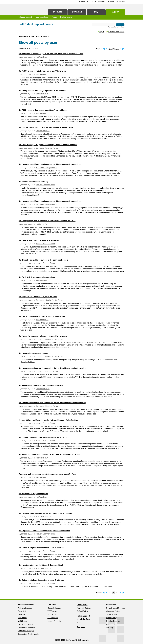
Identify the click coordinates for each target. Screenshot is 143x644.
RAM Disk (22, 611)
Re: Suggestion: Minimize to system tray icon (38, 297)
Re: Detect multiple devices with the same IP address (41, 548)
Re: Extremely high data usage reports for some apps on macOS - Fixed (49, 455)
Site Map (121, 2)
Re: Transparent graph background (33, 494)
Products (58, 12)
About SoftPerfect (113, 611)
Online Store (82, 605)
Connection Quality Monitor (29, 634)
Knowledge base (42, 17)
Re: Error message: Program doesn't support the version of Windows (48, 145)
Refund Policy (82, 611)
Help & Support (83, 616)
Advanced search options (116, 27)
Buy (96, 12)
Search (46, 36)
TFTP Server (53, 611)
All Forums (23, 36)
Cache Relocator (54, 608)
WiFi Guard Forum (43, 517)
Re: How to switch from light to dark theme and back (41, 565)
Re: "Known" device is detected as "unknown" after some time (45, 513)
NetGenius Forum (43, 224)
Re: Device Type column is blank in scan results (39, 240)
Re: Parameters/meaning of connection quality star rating (43, 336)
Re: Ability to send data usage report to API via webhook (43, 91)
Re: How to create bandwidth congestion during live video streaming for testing (52, 368)
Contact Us (101, 2)
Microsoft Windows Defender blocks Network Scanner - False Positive (48, 420)
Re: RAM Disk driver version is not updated (37, 277)
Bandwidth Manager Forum (47, 168)
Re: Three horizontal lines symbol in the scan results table (43, 260)
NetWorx (22, 614)
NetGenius (22, 618)
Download (77, 12)
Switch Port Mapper (26, 624)
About (91, 2)
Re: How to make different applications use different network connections (50, 164)
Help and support (25, 17)
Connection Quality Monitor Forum (49, 300)
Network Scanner (25, 608)
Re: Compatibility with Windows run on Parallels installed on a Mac (47, 221)
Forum (112, 2)
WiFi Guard (35, 36)
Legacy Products (54, 621)
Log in (102, 32)
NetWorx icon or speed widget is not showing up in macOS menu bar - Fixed (51, 54)
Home (82, 2)
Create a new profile (116, 32)
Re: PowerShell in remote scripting (33, 182)
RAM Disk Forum (43, 131)
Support (115, 12)
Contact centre (66, 17)
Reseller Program (113, 621)
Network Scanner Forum (46, 185)
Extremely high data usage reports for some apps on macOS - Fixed (47, 474)
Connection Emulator (26, 628)
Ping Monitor (53, 614)
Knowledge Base (84, 619)
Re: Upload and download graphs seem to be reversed (42, 316)
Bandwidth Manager (26, 631)
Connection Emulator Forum (47, 148)
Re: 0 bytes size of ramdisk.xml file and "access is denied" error (46, 127)
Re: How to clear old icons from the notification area (41, 386)
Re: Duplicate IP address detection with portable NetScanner (44, 531)
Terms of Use (111, 614)
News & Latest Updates (116, 608)
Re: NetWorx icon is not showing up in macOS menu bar (42, 71)
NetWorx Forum (42, 57)
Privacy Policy (112, 618)
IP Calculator (53, 618)
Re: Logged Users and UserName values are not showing (43, 437)
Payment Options (84, 608)
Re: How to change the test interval (33, 353)
